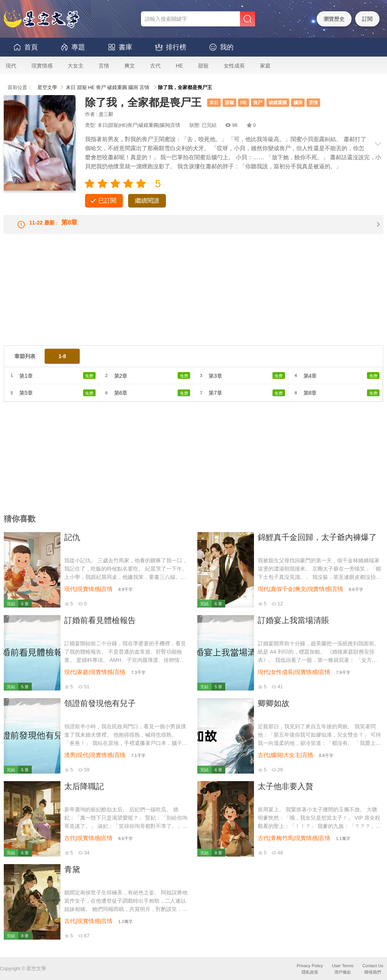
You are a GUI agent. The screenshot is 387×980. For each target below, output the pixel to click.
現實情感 (42, 66)
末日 (71, 88)
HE (179, 66)
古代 (155, 66)
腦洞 (133, 88)
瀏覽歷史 (334, 19)
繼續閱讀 (147, 201)
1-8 (62, 362)
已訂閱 (107, 201)
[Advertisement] (193, 298)
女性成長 (234, 66)
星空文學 (47, 88)
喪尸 (101, 88)
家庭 (265, 66)
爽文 (130, 66)
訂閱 (367, 19)
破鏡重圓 (117, 88)
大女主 (76, 66)
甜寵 (203, 66)
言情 (104, 66)
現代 (11, 66)
